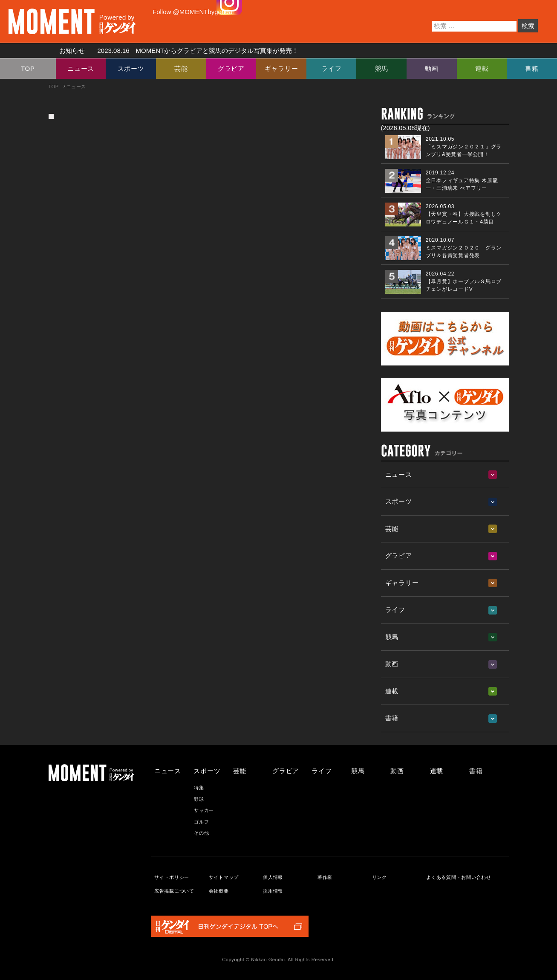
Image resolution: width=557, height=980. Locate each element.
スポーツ (131, 68)
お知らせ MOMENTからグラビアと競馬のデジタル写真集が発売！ (176, 51)
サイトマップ (224, 877)
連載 (482, 68)
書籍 (532, 68)
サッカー (204, 810)
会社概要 (219, 891)
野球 (199, 799)
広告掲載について (174, 891)
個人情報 (273, 877)
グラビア (231, 68)
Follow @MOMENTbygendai (193, 12)
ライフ (331, 68)
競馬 (382, 68)
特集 (199, 788)
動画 (432, 68)
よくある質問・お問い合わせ (459, 877)
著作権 (325, 877)
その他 (201, 833)
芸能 (181, 68)
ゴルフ (201, 822)
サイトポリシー (172, 877)
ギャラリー (281, 68)
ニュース (81, 68)
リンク (380, 877)
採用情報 (273, 891)
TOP (28, 68)
